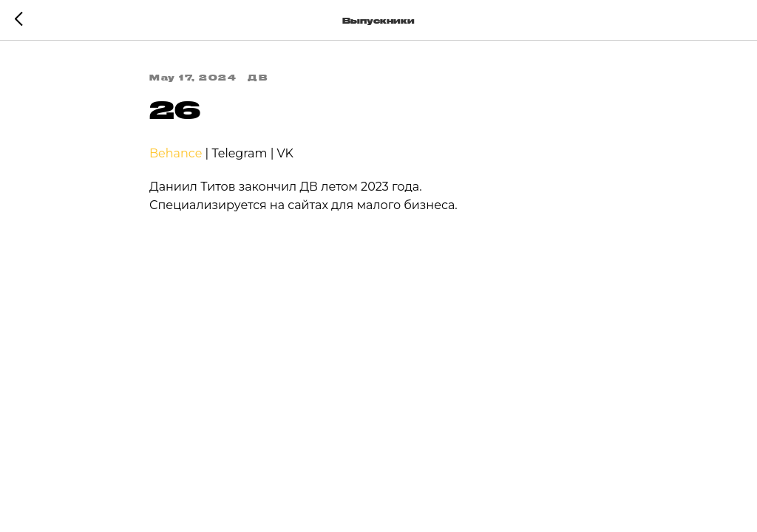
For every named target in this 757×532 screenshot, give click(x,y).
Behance (176, 153)
